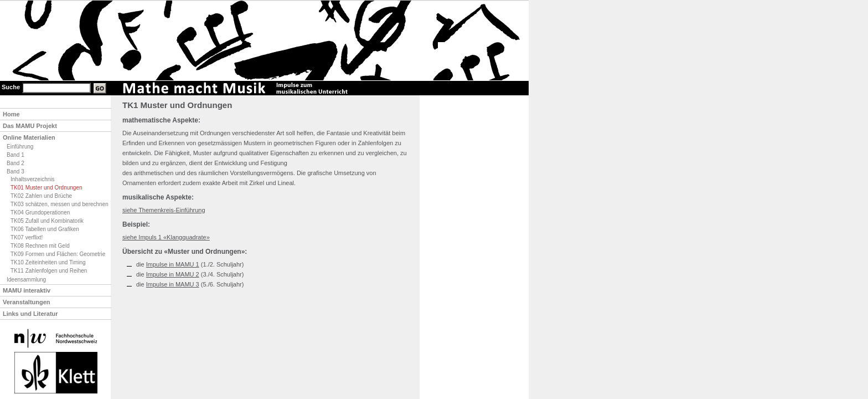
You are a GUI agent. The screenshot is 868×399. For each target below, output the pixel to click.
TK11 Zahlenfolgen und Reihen (49, 271)
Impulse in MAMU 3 (173, 284)
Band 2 (15, 163)
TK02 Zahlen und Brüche (41, 196)
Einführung (20, 147)
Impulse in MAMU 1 (173, 264)
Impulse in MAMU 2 (173, 274)
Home (11, 114)
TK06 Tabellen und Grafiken (45, 229)
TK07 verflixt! (27, 237)
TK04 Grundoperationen (40, 213)
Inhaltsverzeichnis (32, 179)
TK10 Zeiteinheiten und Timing (48, 262)
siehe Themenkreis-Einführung (164, 210)
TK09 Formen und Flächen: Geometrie (58, 254)
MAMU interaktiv (27, 290)
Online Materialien (29, 137)
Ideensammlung (26, 280)
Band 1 (15, 155)
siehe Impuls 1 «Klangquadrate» (166, 237)
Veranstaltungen (27, 302)
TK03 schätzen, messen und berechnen (60, 204)
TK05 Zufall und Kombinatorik (47, 221)
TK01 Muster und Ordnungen (46, 188)
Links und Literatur (30, 314)
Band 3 (15, 172)
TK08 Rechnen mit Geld (40, 246)
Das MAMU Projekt (30, 126)
